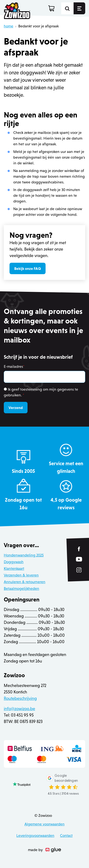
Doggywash (14, 562)
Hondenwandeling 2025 (24, 555)
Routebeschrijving (20, 698)
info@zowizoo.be (19, 709)
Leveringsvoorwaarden (35, 835)
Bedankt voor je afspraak (38, 26)
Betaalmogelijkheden (21, 588)
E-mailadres (14, 366)
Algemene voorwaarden (44, 824)
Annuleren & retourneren (25, 582)
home (9, 26)
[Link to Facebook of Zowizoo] (79, 549)
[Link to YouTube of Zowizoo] (79, 559)
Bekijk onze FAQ (28, 268)
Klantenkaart (14, 568)
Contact (66, 835)
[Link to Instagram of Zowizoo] (79, 570)
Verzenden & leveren (21, 575)
